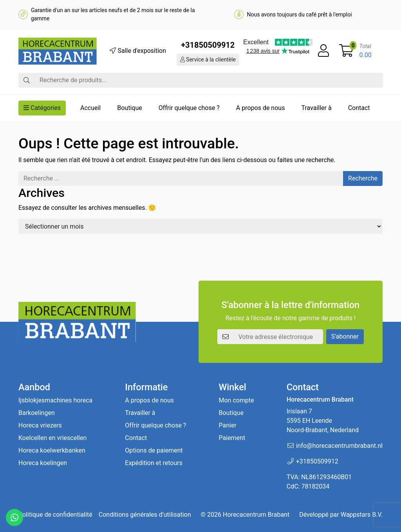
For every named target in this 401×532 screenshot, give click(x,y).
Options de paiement (154, 450)
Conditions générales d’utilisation (145, 515)
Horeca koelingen (43, 463)
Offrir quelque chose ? (189, 108)
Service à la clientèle (208, 60)
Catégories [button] (42, 108)
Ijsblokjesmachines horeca (55, 400)
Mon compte (236, 400)
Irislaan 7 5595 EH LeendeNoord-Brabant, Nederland (323, 421)
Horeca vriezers (40, 425)
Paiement (232, 438)
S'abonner (345, 336)
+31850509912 (208, 45)
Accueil (90, 108)
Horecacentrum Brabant (256, 515)
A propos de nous (261, 108)
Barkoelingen (37, 413)
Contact (359, 108)
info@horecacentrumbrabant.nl (339, 446)
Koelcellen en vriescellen (52, 438)
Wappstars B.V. (362, 515)
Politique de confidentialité (55, 515)
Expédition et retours (154, 463)
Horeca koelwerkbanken (52, 450)
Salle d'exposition (138, 51)
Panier (227, 425)
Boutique (129, 108)
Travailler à (316, 108)
